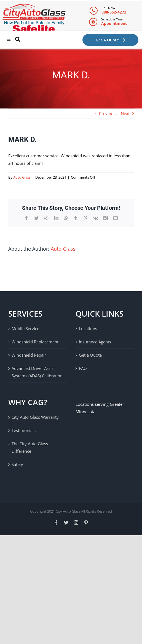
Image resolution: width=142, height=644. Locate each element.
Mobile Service (25, 328)
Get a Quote (90, 355)
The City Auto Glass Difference (30, 447)
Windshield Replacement (35, 342)
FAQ (83, 368)
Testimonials (24, 430)
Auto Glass (22, 177)
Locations (88, 328)
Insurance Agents (95, 342)
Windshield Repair (29, 355)
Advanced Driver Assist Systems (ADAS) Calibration (37, 372)
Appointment (114, 23)
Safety (17, 464)
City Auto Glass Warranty (35, 417)
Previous (107, 113)
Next (125, 113)
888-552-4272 (114, 12)
